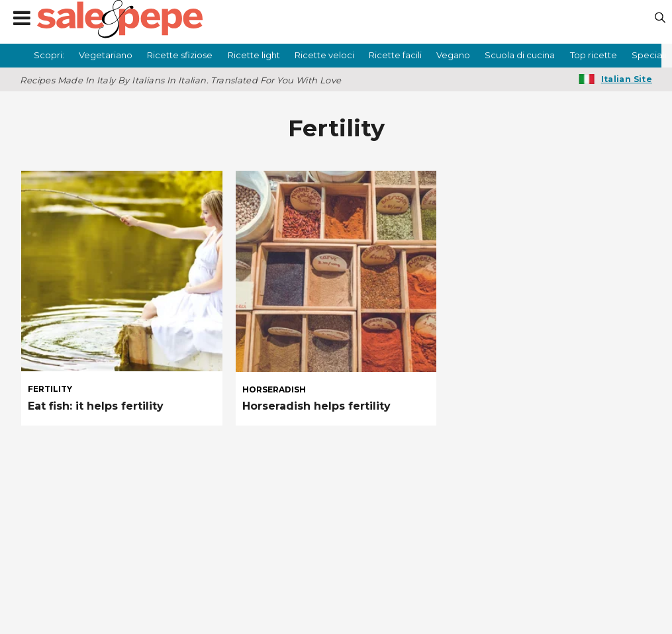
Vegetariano (106, 55)
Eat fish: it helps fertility (96, 406)
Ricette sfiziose (180, 55)
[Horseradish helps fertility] (336, 271)
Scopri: (49, 55)
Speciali (649, 55)
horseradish (274, 390)
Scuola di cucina (520, 55)
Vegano (453, 55)
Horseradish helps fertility (316, 406)
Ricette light (254, 55)
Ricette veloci (324, 55)
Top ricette (594, 55)
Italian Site (627, 79)
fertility (50, 389)
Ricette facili (395, 55)
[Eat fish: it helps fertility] (122, 271)
